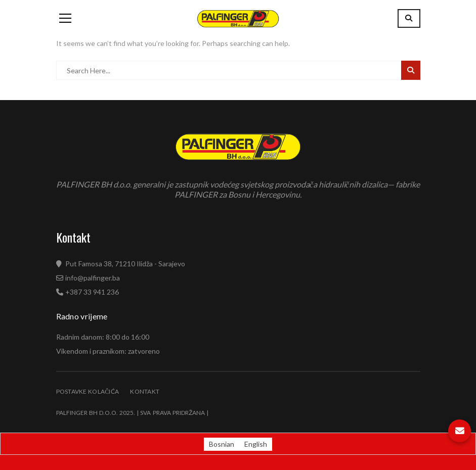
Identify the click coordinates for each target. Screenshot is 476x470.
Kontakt (145, 391)
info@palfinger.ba (93, 278)
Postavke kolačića (88, 391)
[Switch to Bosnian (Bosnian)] (222, 444)
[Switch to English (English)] (256, 444)
